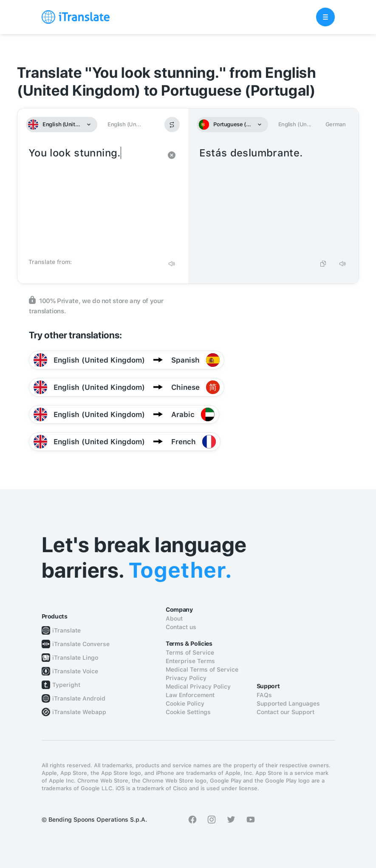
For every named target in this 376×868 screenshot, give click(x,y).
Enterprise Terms (190, 661)
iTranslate (66, 630)
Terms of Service (190, 652)
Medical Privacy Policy (198, 686)
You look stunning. (94, 200)
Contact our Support (286, 712)
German (336, 124)
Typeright (66, 685)
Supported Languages (288, 703)
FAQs (264, 695)
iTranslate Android (79, 698)
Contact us (181, 627)
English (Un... (124, 124)
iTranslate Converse (81, 644)
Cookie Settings (188, 712)
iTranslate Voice (75, 671)
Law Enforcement (190, 695)
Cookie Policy (185, 703)
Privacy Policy (186, 678)
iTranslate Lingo (75, 658)
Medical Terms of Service (202, 669)
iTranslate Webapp (79, 712)
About (174, 618)
